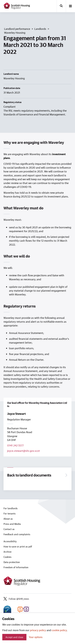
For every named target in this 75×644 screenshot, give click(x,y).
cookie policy (59, 630)
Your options (36, 637)
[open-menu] (70, 6)
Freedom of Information (16, 567)
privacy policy (38, 630)
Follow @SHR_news (16, 599)
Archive (7, 552)
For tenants (10, 513)
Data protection (12, 562)
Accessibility (10, 541)
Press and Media (12, 524)
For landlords (11, 508)
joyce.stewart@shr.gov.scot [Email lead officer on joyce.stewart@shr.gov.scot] (24, 451)
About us (8, 519)
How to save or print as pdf (18, 546)
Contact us (9, 529)
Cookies (7, 557)
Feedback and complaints (17, 534)
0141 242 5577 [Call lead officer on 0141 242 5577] (15, 445)
